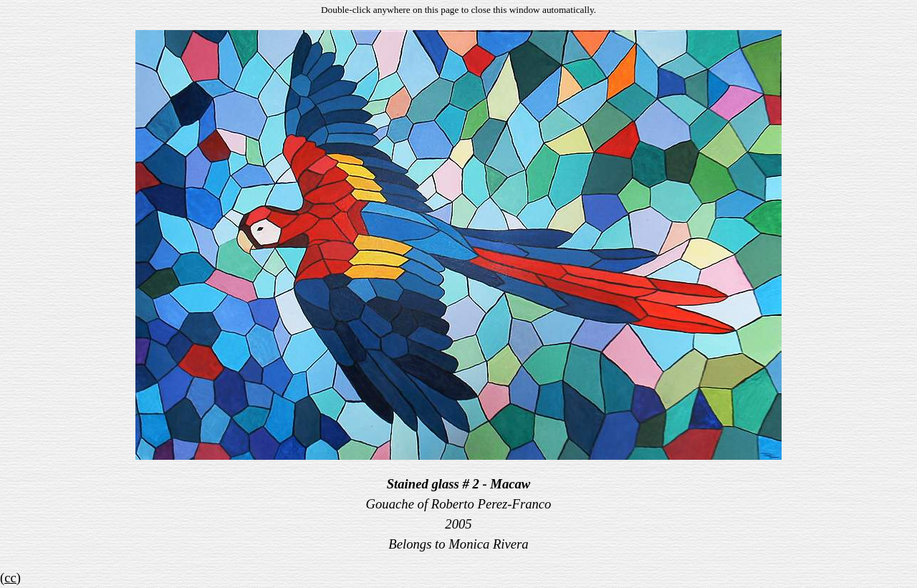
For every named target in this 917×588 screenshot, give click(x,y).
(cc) (10, 578)
